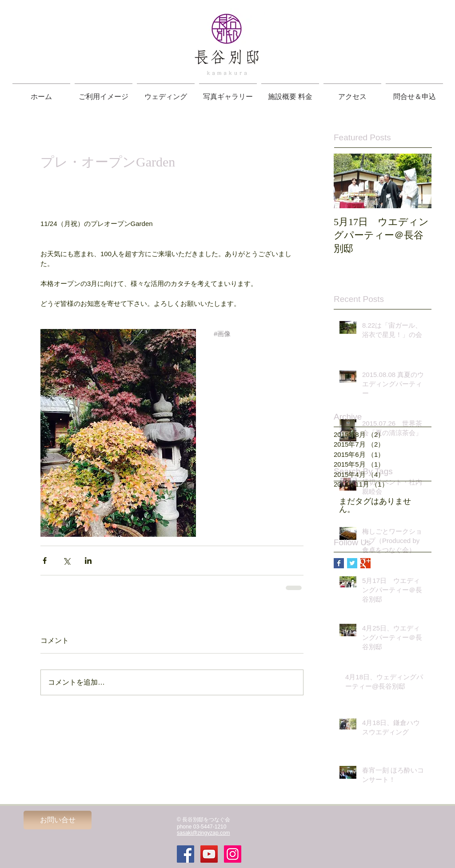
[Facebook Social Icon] (186, 854)
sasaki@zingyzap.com (204, 833)
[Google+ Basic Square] (365, 563)
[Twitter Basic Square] (352, 563)
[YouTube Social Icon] (209, 854)
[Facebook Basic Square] (339, 563)
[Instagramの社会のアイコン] (233, 854)
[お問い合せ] (58, 820)
